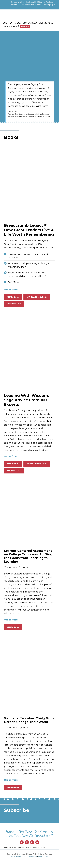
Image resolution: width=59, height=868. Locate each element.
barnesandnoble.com (37, 304)
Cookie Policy (43, 864)
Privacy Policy (32, 864)
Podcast (36, 855)
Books (43, 855)
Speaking (21, 855)
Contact (25, 27)
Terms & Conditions (18, 864)
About (6, 855)
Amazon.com (13, 304)
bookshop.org (14, 310)
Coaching (13, 855)
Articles (28, 855)
